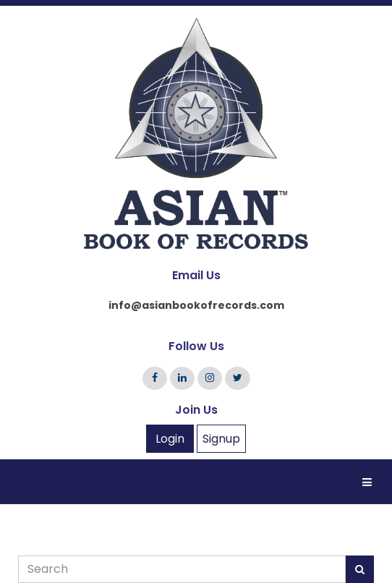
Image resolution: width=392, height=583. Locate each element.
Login (170, 439)
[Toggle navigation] (367, 481)
